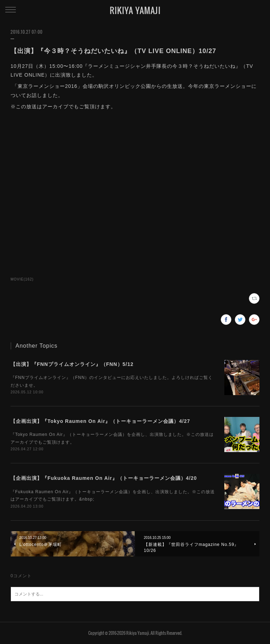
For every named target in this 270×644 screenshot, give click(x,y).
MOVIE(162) (22, 279)
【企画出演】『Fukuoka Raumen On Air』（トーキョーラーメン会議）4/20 (104, 478)
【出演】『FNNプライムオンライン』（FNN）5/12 (72, 364)
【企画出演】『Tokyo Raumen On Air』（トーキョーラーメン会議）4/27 (100, 421)
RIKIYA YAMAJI (135, 10)
